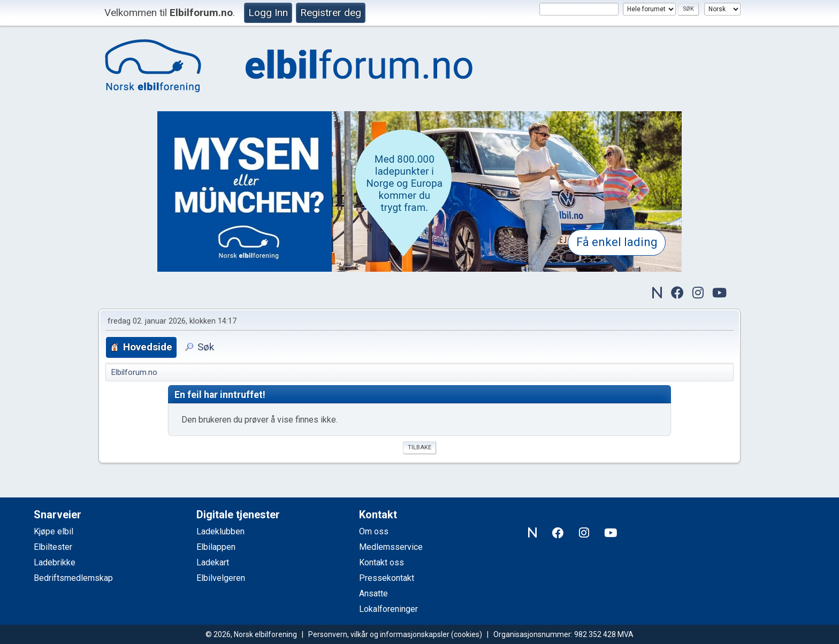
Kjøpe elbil (54, 531)
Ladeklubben (220, 531)
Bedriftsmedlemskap (73, 578)
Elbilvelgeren (221, 578)
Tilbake (419, 447)
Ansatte (373, 593)
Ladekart (213, 562)
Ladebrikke (55, 562)
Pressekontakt (387, 578)
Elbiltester (53, 547)
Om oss (374, 531)
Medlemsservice (391, 547)
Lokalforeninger (388, 609)
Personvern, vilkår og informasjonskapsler (379, 634)
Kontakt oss (382, 562)
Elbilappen (216, 547)
